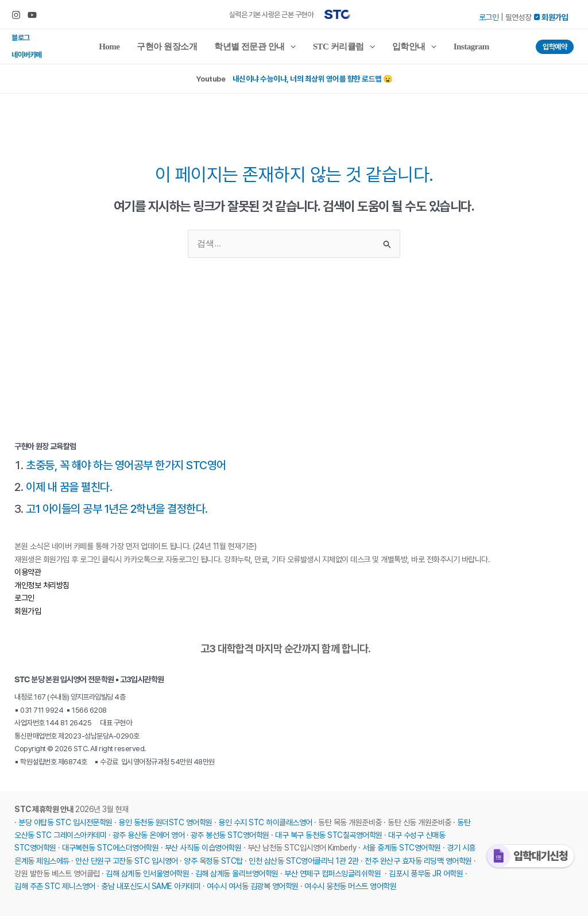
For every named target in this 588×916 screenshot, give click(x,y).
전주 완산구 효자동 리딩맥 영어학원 (418, 861)
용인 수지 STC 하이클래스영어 (265, 822)
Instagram (471, 47)
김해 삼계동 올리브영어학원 (237, 874)
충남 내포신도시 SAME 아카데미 (151, 886)
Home (109, 47)
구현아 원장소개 (167, 47)
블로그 (21, 38)
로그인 (489, 17)
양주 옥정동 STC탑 (213, 861)
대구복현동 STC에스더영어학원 (110, 848)
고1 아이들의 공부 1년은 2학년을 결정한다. (117, 509)
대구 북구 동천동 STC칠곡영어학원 (329, 835)
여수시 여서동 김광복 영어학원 (253, 886)
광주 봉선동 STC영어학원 (230, 835)
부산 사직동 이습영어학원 (203, 848)
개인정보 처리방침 (42, 585)
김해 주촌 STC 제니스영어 (55, 886)
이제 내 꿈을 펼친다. (69, 487)
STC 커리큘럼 (344, 47)
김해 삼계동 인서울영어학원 (147, 874)
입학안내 (414, 47)
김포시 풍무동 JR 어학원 (426, 874)
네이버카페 (27, 55)
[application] (290, 47)
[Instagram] (16, 15)
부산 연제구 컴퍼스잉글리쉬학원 (332, 874)
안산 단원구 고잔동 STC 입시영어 (127, 861)
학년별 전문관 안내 (255, 47)
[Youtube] (32, 15)
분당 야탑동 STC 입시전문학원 (65, 822)
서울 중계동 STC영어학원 (402, 848)
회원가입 (28, 611)
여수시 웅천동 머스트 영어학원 (350, 886)
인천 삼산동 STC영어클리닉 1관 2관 (304, 861)
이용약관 (28, 572)
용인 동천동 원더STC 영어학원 (165, 822)
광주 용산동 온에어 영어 (149, 835)
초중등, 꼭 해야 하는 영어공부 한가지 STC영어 (126, 465)
